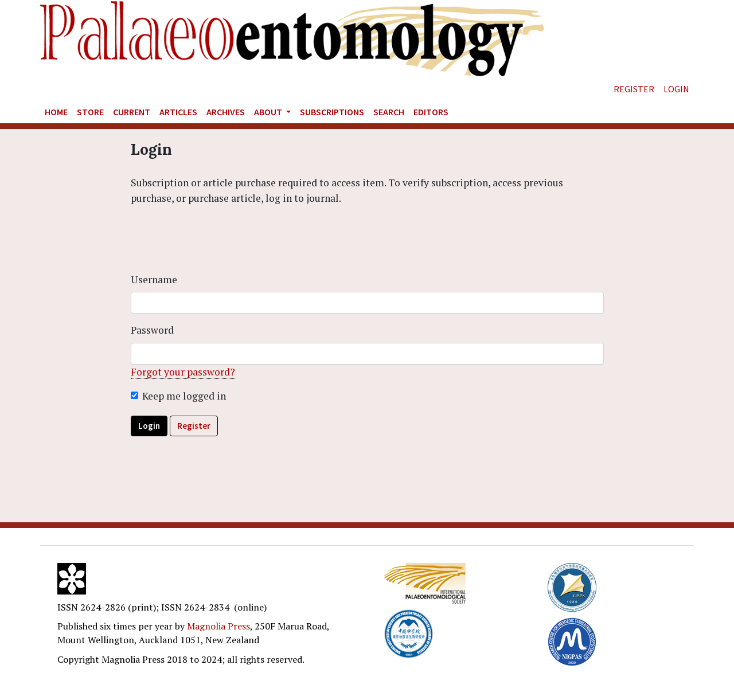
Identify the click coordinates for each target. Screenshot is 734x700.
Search (389, 112)
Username (154, 279)
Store (90, 112)
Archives (226, 112)
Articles (178, 112)
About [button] (269, 112)
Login (676, 89)
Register (634, 89)
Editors (431, 112)
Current (132, 112)
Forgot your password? (183, 372)
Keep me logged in (184, 396)
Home (56, 112)
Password (152, 330)
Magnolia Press (218, 626)
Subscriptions (332, 112)
